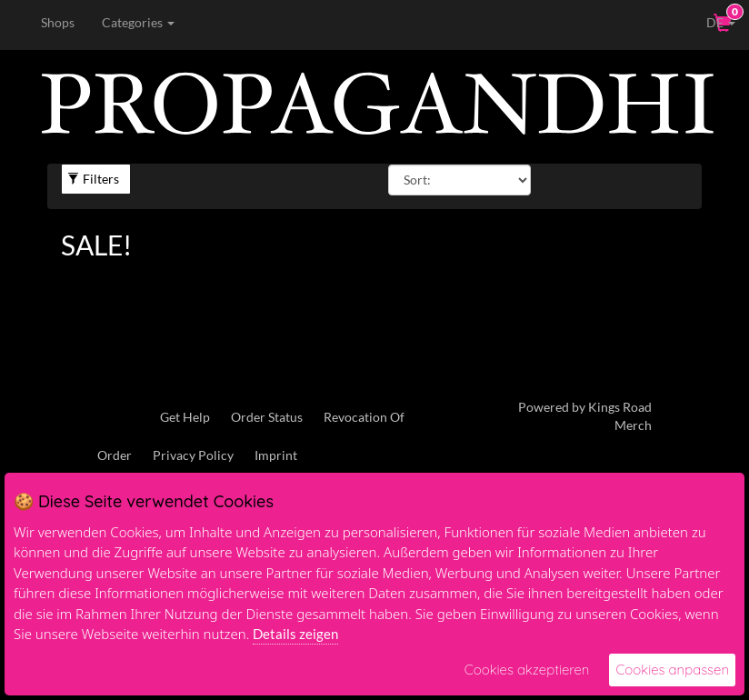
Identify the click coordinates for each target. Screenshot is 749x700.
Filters (93, 179)
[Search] (293, 23)
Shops (58, 22)
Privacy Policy (193, 455)
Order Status (267, 417)
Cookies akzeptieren (527, 670)
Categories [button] (138, 22)
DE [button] (708, 22)
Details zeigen (295, 634)
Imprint (276, 455)
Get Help (185, 417)
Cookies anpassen (672, 670)
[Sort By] (459, 180)
